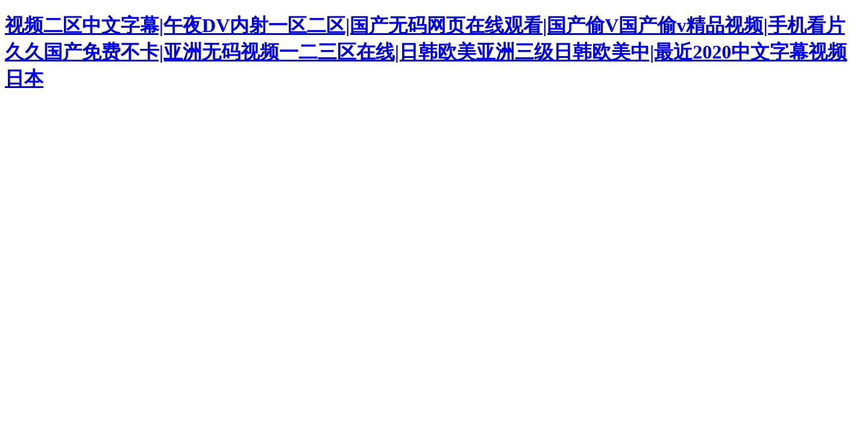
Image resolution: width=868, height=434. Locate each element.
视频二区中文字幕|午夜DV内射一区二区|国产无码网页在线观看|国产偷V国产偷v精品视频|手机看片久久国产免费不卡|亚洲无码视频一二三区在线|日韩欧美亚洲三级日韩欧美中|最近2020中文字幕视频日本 (426, 52)
